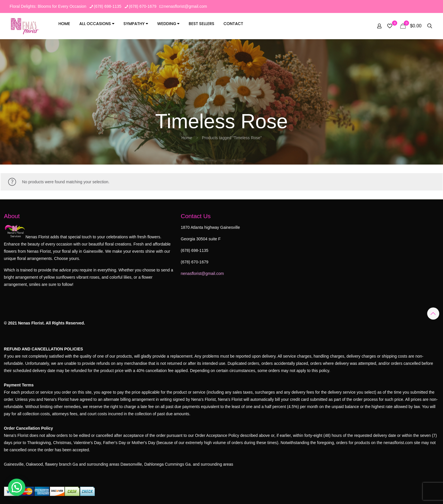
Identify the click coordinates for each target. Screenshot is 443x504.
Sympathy (136, 24)
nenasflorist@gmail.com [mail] (185, 6)
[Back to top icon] (433, 314)
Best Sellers (201, 24)
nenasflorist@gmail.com (202, 273)
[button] (17, 487)
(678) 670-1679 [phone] (143, 6)
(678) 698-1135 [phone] (108, 6)
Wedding (168, 24)
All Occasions (97, 24)
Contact (233, 24)
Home (64, 24)
